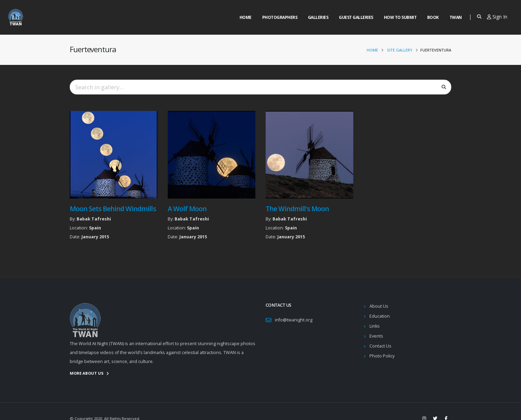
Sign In (497, 17)
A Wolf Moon (187, 209)
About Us (379, 306)
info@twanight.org (294, 320)
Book (433, 17)
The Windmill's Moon (297, 209)
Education (380, 316)
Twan (456, 17)
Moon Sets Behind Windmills (113, 209)
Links (375, 326)
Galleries (318, 17)
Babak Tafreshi (94, 219)
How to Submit (400, 17)
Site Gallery (400, 50)
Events (376, 336)
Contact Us (380, 346)
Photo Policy (382, 356)
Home (246, 17)
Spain (95, 228)
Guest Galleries (356, 17)
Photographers (280, 17)
